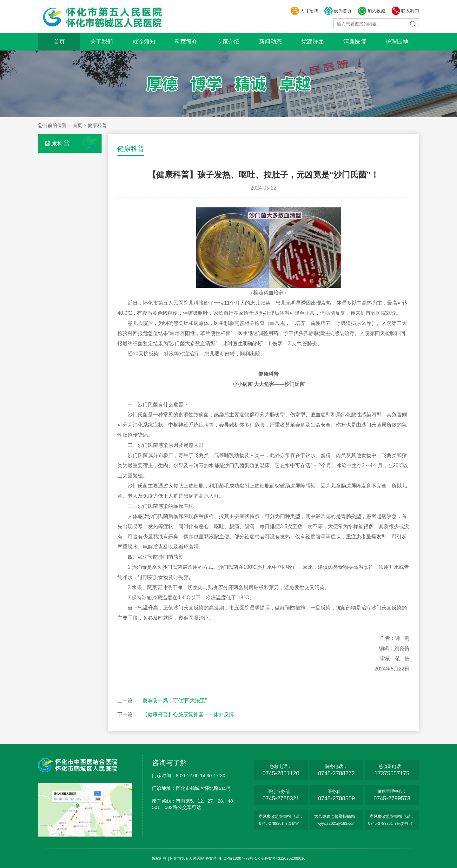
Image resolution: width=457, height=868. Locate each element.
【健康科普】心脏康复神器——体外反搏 (188, 714)
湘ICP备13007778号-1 (238, 858)
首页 (59, 42)
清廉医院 (355, 42)
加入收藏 (371, 11)
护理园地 (397, 42)
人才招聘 (304, 11)
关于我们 (102, 42)
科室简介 (186, 42)
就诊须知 (144, 42)
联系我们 (405, 11)
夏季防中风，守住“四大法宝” (175, 700)
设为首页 (338, 11)
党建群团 (313, 42)
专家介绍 (228, 42)
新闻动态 (270, 42)
